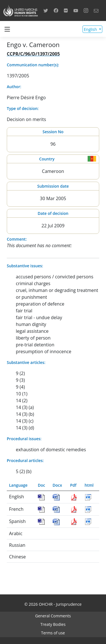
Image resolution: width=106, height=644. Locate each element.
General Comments (53, 616)
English (91, 29)
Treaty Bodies (53, 624)
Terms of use (53, 633)
